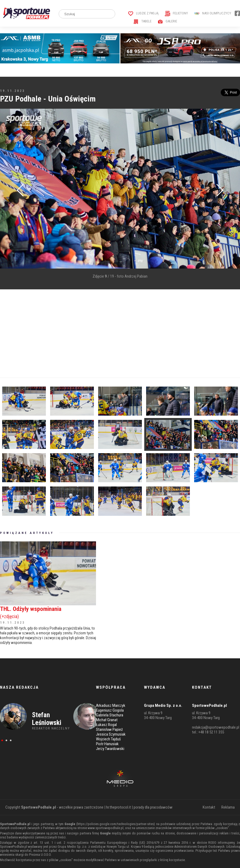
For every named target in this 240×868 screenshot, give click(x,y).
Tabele (142, 21)
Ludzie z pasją (143, 13)
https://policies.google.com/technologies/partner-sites (116, 824)
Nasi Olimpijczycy (213, 13)
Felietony (176, 13)
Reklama (228, 807)
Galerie (167, 21)
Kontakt (209, 807)
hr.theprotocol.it (119, 807)
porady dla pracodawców (153, 807)
